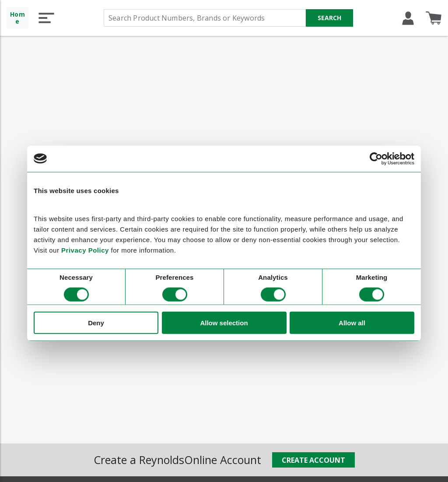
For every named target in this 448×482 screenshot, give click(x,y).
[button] (46, 18)
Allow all (352, 323)
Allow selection (224, 323)
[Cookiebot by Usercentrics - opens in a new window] (376, 158)
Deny (96, 323)
